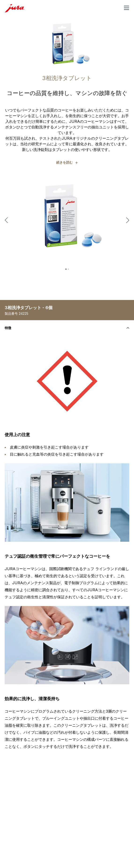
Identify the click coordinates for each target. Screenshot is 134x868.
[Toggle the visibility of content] (67, 328)
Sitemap (53, 833)
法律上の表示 (32, 833)
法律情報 (11, 833)
